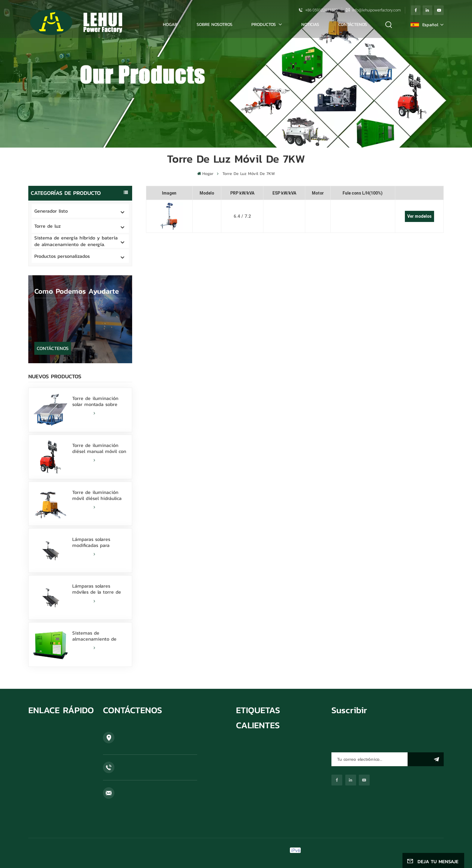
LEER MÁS (84, 413)
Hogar (170, 24)
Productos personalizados (62, 256)
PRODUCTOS (264, 24)
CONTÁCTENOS (353, 24)
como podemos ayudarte (77, 291)
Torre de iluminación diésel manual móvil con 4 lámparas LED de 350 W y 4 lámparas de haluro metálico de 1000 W (99, 448)
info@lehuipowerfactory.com (377, 10)
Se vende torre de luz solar (263, 757)
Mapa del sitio (353, 850)
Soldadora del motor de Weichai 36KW (274, 820)
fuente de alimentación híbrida (266, 802)
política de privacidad (421, 850)
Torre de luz (48, 226)
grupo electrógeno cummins (264, 747)
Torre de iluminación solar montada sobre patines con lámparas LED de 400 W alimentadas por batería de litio (99, 401)
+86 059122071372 (321, 10)
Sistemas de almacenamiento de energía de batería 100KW (94, 636)
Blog (33, 779)
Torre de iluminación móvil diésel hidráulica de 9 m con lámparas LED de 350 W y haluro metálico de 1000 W (98, 495)
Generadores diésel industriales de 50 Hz (276, 811)
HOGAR (36, 732)
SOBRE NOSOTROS (214, 24)
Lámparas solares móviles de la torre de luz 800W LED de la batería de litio (97, 589)
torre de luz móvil (253, 792)
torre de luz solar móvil (259, 766)
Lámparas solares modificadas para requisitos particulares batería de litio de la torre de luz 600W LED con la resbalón (98, 542)
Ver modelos (419, 216)
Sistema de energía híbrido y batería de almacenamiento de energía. (76, 241)
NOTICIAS (310, 24)
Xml (391, 850)
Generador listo (51, 211)
